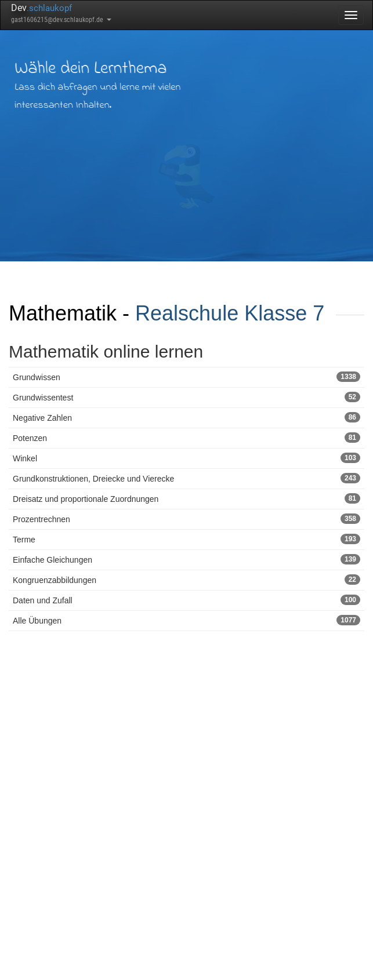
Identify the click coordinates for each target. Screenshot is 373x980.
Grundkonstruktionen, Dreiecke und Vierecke (186, 478)
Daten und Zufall (186, 600)
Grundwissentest (186, 397)
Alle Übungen (186, 620)
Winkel (186, 458)
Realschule (187, 313)
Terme (186, 539)
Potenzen (186, 438)
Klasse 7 (284, 313)
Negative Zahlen (186, 417)
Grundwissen (186, 377)
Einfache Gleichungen (186, 559)
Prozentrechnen (186, 519)
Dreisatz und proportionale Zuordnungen (186, 498)
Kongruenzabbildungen (186, 580)
